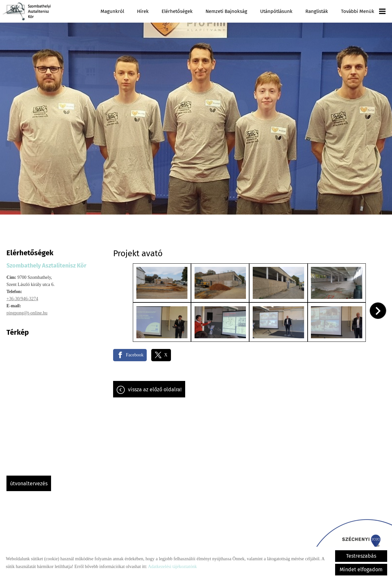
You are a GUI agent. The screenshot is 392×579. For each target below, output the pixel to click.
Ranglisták (317, 11)
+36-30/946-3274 (22, 295)
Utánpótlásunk (277, 11)
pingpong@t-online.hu (27, 310)
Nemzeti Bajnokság (227, 11)
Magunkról (113, 11)
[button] (378, 307)
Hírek (143, 11)
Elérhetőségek (177, 11)
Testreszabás (361, 556)
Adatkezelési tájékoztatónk (172, 567)
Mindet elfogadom (361, 569)
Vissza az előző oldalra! (155, 386)
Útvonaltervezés (29, 480)
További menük (363, 11)
